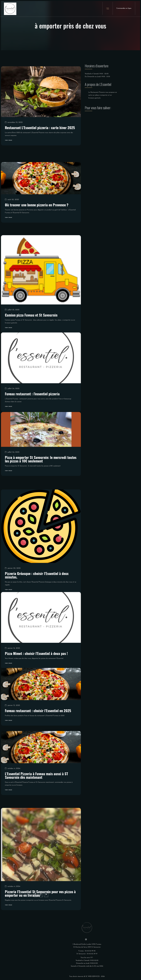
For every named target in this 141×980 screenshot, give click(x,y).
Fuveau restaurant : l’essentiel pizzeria (32, 417)
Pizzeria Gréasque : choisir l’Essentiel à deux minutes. (37, 605)
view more (8, 147)
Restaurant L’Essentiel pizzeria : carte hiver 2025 (40, 134)
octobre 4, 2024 (13, 787)
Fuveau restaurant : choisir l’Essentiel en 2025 (38, 727)
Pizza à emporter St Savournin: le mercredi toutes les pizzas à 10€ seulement (41, 478)
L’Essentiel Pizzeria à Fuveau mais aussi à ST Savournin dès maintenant (36, 794)
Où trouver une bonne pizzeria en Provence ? (37, 222)
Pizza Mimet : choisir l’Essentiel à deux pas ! (36, 675)
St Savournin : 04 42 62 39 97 (87, 954)
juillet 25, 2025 (12, 338)
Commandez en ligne (124, 8)
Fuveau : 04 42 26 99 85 (87, 951)
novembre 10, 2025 (14, 129)
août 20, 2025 (12, 217)
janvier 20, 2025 (13, 598)
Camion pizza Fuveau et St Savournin (31, 343)
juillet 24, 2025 (12, 412)
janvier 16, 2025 (12, 670)
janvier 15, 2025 (12, 722)
